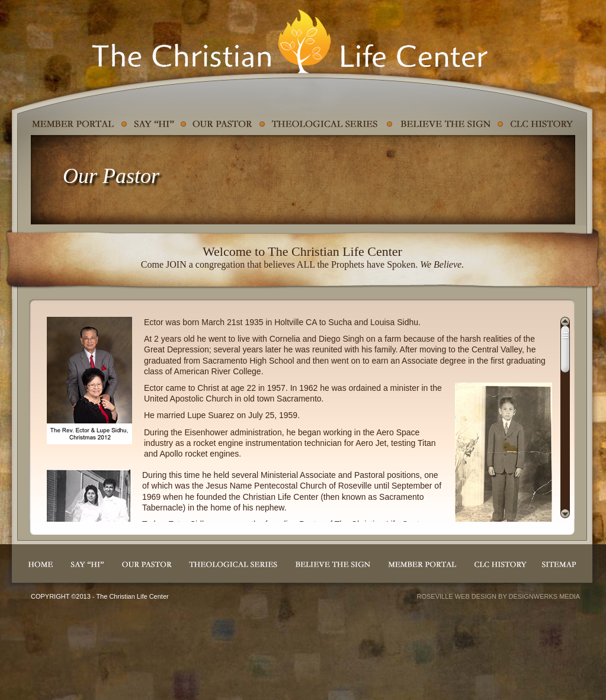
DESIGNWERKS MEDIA (544, 596)
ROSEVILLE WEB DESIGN (457, 596)
